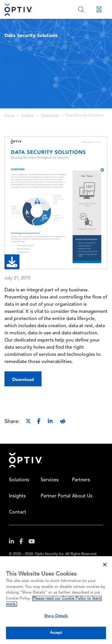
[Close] (105, 565)
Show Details (56, 616)
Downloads (50, 116)
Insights (28, 116)
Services (50, 480)
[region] (56, 600)
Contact (18, 512)
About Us (82, 496)
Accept (56, 633)
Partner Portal (56, 496)
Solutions (19, 480)
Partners (81, 480)
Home (9, 116)
